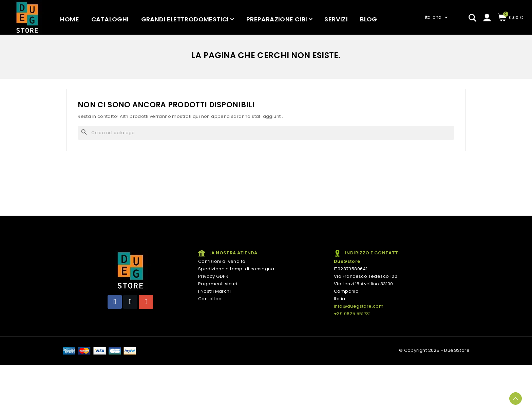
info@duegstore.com (359, 306)
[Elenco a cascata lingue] (438, 17)
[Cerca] (266, 133)
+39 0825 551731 (352, 314)
